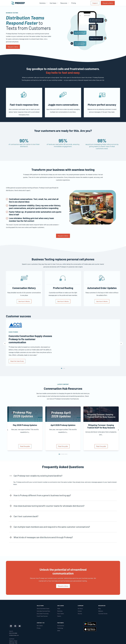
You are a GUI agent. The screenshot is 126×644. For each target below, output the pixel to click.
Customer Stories (103, 614)
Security (80, 614)
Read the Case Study (17, 361)
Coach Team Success (42, 616)
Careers (80, 611)
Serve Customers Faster (43, 609)
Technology (60, 628)
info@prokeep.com (14, 622)
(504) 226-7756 (13, 629)
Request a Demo (108, 3)
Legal (104, 641)
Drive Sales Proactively (43, 614)
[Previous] (5, 343)
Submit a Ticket (13, 627)
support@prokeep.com (15, 631)
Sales (59, 609)
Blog (99, 609)
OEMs (59, 631)
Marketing (60, 611)
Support (95, 3)
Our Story (80, 609)
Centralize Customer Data (43, 611)
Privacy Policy (113, 641)
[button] (63, 476)
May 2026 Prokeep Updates (25, 425)
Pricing (74, 3)
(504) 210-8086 (13, 620)
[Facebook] (15, 612)
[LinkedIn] (11, 612)
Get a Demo (40, 626)
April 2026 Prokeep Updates (63, 425)
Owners (59, 616)
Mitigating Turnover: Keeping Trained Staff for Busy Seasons (101, 426)
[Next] (121, 343)
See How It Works (24, 301)
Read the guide (25, 446)
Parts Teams (61, 614)
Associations (61, 626)
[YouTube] (20, 612)
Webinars (101, 611)
